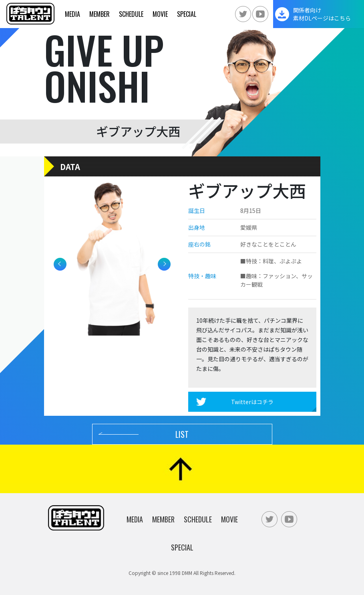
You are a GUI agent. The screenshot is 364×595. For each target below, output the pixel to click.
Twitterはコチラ (252, 402)
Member (100, 14)
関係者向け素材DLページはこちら (322, 14)
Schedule (131, 14)
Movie (160, 14)
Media (72, 14)
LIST (182, 434)
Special (187, 14)
